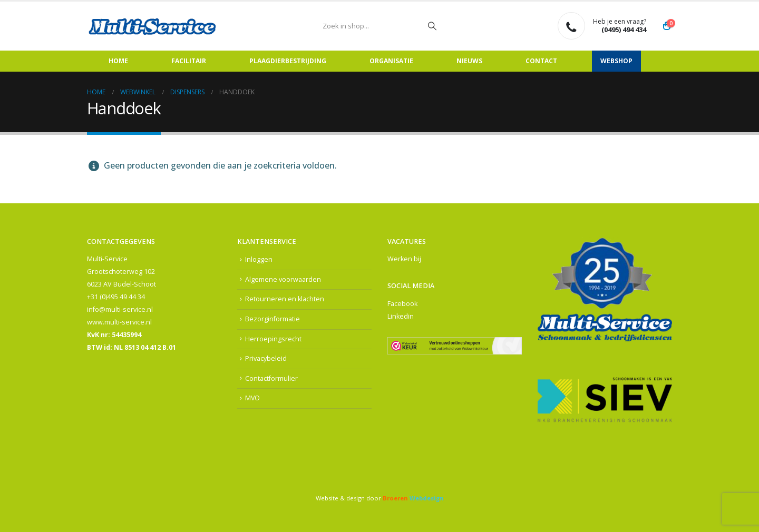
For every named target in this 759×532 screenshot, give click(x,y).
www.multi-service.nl (119, 322)
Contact (541, 61)
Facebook (402, 304)
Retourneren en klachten (285, 299)
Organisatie (391, 61)
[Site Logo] (153, 26)
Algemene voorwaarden (283, 279)
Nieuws (469, 61)
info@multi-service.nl (120, 309)
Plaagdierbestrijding (288, 61)
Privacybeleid (266, 358)
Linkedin (401, 316)
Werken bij (404, 259)
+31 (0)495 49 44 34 (116, 297)
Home (118, 61)
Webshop (616, 61)
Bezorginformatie (273, 319)
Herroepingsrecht (273, 339)
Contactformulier (271, 378)
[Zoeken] (432, 26)
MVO (253, 398)
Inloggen (259, 259)
